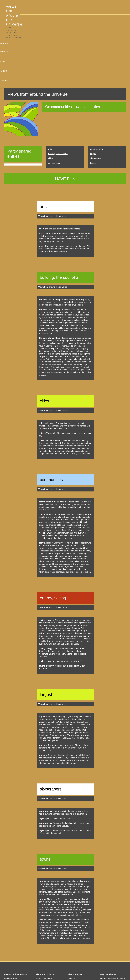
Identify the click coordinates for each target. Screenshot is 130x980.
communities (54, 92)
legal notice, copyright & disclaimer (59, 970)
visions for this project (44, 907)
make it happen (80, 6)
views (105, 6)
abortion (71, 943)
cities (51, 87)
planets (95, 6)
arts (50, 78)
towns (93, 92)
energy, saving (97, 78)
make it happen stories (44, 911)
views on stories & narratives (78, 927)
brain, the (71, 907)
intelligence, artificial (75, 911)
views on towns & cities (76, 924)
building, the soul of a (58, 83)
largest (93, 83)
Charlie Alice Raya (50, 977)
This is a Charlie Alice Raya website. (102, 977)
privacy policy (80, 970)
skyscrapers (96, 87)
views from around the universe (37, 6)
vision (116, 6)
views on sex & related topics (79, 931)
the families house (75, 947)
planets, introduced (11, 907)
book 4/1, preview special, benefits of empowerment (113, 908)
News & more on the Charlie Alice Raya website (114, 955)
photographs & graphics (65, 977)
